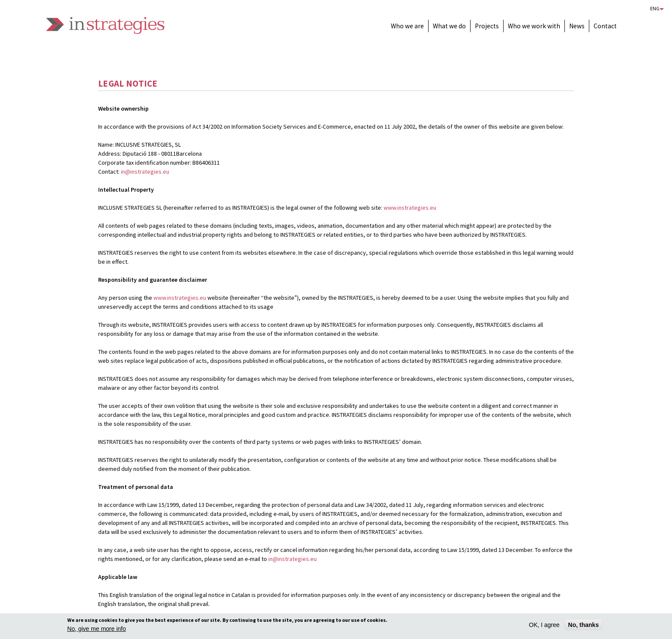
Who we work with (534, 26)
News (577, 26)
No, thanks (584, 626)
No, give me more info (97, 630)
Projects (487, 26)
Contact (605, 26)
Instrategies (105, 26)
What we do (449, 26)
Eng (655, 8)
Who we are (407, 26)
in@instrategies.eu (145, 172)
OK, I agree (544, 626)
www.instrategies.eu (410, 208)
